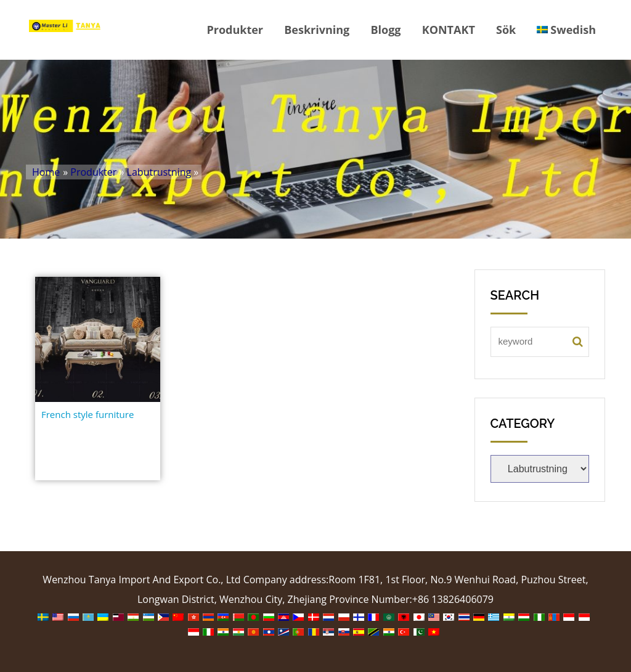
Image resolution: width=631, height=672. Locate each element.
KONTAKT (449, 30)
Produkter (235, 30)
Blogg (385, 30)
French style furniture (88, 414)
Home (46, 172)
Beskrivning (317, 30)
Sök (506, 30)
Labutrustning (159, 172)
